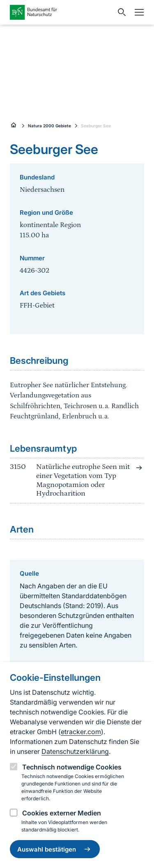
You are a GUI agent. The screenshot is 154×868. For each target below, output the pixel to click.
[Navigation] (137, 12)
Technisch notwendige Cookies (72, 767)
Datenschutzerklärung (75, 751)
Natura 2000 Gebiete (49, 126)
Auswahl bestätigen (55, 849)
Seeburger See (96, 126)
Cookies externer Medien (62, 813)
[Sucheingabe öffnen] (120, 12)
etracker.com (81, 732)
